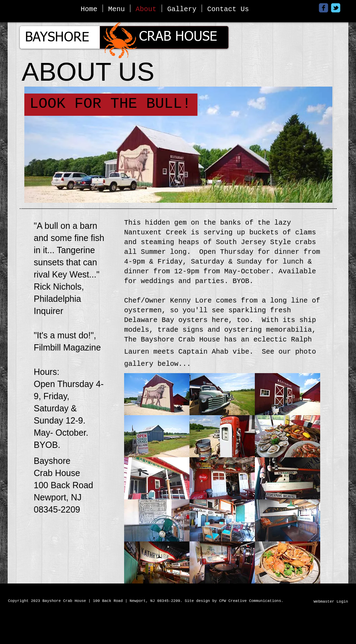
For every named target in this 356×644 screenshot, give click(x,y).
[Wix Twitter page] (336, 8)
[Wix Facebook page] (323, 8)
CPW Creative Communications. (252, 601)
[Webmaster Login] (331, 602)
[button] (157, 394)
